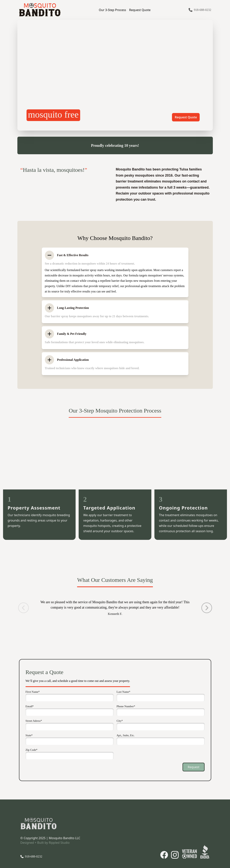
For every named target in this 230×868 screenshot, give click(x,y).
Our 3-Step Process (113, 10)
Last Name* (123, 692)
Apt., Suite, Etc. (126, 735)
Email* (30, 706)
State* (29, 735)
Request (193, 767)
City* (120, 721)
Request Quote (140, 10)
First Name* (33, 692)
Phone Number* (126, 706)
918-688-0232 (203, 10)
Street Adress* (34, 721)
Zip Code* (32, 750)
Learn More (159, 117)
